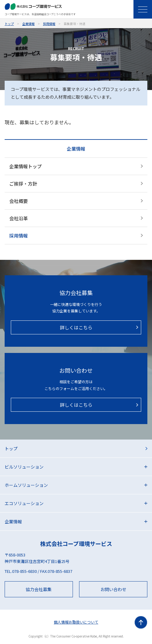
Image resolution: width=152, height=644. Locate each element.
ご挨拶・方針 (23, 184)
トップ (9, 24)
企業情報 (28, 24)
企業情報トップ (25, 166)
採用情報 (49, 24)
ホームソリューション (26, 485)
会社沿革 (19, 218)
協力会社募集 (39, 589)
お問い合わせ (113, 589)
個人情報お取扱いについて (76, 622)
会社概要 (19, 201)
